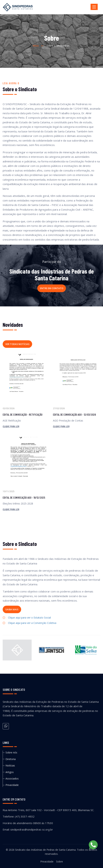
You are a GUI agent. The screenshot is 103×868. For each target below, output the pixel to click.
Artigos (10, 772)
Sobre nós (11, 752)
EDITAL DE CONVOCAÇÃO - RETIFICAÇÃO (23, 414)
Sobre (59, 861)
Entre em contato (52, 288)
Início (36, 46)
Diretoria (11, 759)
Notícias (10, 765)
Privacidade (12, 785)
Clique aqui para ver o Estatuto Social (29, 618)
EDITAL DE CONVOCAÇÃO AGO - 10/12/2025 (24, 497)
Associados (12, 779)
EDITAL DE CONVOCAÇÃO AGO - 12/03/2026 (74, 414)
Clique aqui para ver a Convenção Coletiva (32, 623)
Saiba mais (12, 609)
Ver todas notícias (17, 344)
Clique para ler (11, 426)
